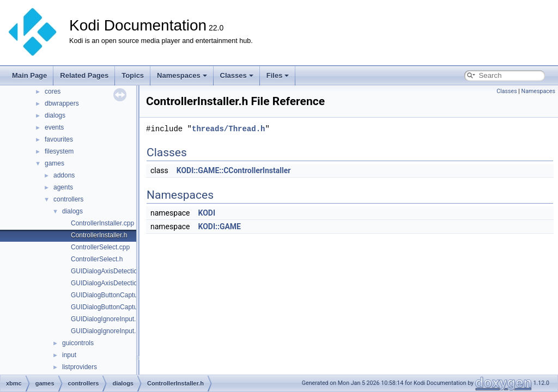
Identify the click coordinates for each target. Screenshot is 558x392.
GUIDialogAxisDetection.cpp (112, 271)
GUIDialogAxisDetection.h (109, 283)
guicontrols (78, 343)
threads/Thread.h (228, 129)
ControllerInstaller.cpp (102, 223)
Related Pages (84, 75)
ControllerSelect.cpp (100, 247)
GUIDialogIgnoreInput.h (105, 331)
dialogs (55, 115)
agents (63, 187)
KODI (207, 213)
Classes (237, 75)
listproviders (80, 367)
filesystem (59, 151)
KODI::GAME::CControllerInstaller (234, 170)
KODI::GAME (219, 226)
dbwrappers (62, 103)
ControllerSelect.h (97, 259)
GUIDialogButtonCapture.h (110, 307)
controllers (68, 199)
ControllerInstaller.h (99, 235)
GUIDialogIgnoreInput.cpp (109, 319)
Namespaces (182, 75)
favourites (59, 139)
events (54, 127)
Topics (133, 75)
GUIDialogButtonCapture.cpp (113, 295)
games (54, 163)
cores (53, 91)
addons (64, 175)
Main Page (29, 75)
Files (278, 75)
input (69, 355)
